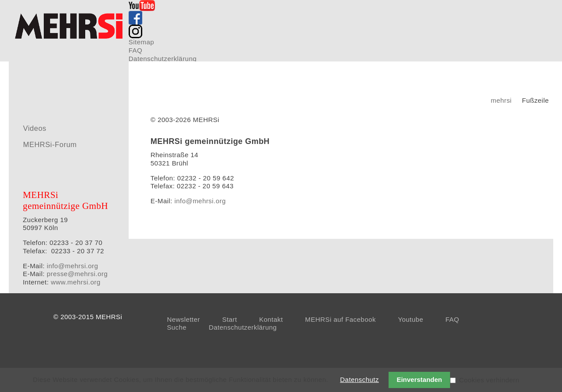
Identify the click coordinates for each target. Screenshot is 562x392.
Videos (34, 128)
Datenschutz (360, 379)
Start (230, 319)
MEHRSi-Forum (50, 144)
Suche (177, 327)
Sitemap (141, 42)
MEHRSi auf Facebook (340, 319)
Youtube (411, 319)
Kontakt (271, 319)
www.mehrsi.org (76, 282)
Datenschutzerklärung (163, 59)
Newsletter (183, 319)
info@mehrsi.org (200, 201)
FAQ (135, 50)
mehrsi (501, 100)
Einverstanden (419, 379)
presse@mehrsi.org (77, 274)
